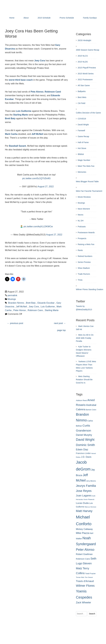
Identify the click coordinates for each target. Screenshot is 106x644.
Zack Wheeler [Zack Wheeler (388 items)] (84, 603)
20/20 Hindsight (84, 40)
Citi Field (81, 103)
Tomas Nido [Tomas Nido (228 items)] (80, 577)
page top (61, 330)
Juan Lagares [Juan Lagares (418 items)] (84, 496)
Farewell (81, 131)
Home (12, 18)
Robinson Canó (53, 92)
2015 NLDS (83, 62)
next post (60, 323)
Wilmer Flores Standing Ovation (90, 289)
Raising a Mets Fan (86, 244)
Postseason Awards (86, 232)
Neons (80, 215)
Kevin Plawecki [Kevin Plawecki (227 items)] (89, 499)
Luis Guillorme (24, 111)
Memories (82, 172)
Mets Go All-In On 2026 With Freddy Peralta (85, 338)
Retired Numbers (85, 256)
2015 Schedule (44, 18)
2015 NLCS (83, 56)
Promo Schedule (67, 18)
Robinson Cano (35, 310)
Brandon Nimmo (16, 303)
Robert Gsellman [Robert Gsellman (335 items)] (84, 554)
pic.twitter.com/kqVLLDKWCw (38, 226)
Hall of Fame (83, 142)
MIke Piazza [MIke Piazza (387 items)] (83, 533)
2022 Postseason (85, 80)
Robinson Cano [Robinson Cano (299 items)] (83, 559)
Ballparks (82, 91)
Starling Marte (21, 115)
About (26, 18)
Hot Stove (82, 148)
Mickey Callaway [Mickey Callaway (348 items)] (84, 529)
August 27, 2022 (46, 187)
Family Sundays (90, 18)
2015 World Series (86, 74)
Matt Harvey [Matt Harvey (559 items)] (84, 511)
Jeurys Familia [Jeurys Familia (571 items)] (86, 486)
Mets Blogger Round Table (87, 181)
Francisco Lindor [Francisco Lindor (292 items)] (83, 453)
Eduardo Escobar (46, 303)
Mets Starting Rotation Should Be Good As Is (84, 380)
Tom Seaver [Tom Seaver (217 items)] (89, 577)
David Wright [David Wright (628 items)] (85, 440)
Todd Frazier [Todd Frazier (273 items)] (90, 574)
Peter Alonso (20, 310)
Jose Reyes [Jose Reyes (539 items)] (84, 491)
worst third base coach (21, 80)
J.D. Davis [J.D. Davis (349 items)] (86, 457)
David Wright (83, 125)
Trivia (80, 280)
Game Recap (83, 136)
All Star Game (84, 85)
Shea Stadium (84, 268)
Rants (80, 250)
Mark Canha (11, 134)
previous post (15, 323)
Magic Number (84, 160)
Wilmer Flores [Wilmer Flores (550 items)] (85, 586)
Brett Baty (10, 118)
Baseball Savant (17, 146)
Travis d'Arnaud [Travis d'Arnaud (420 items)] (85, 581)
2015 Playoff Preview (87, 68)
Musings (12, 299)
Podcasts (82, 227)
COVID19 (82, 119)
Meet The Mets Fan (86, 166)
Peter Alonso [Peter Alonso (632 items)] (85, 550)
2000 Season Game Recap (88, 50)
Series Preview (84, 262)
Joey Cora (40, 61)
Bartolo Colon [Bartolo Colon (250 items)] (91, 410)
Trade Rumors (84, 274)
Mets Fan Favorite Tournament (89, 191)
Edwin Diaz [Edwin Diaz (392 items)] (82, 450)
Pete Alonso (37, 92)
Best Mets (82, 97)
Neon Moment (84, 209)
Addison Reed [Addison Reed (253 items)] (81, 400)
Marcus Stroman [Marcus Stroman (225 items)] (91, 507)
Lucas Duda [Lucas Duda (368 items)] (82, 503)
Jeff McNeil (37, 134)
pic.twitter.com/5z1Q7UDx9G (36, 178)
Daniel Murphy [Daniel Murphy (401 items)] (84, 435)
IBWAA (81, 154)
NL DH (81, 221)
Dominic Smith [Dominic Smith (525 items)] (85, 445)
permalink (12, 295)
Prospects (82, 238)
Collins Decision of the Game (88, 113)
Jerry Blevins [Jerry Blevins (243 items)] (91, 481)
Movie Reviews (84, 197)
